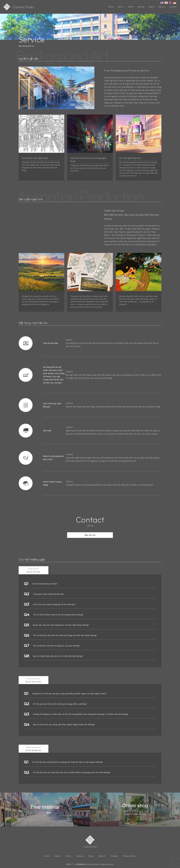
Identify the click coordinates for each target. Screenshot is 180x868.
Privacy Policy (129, 857)
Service (141, 7)
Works (131, 7)
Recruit (162, 7)
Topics (151, 7)
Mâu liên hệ (90, 535)
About (121, 7)
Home (111, 7)
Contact (173, 7)
